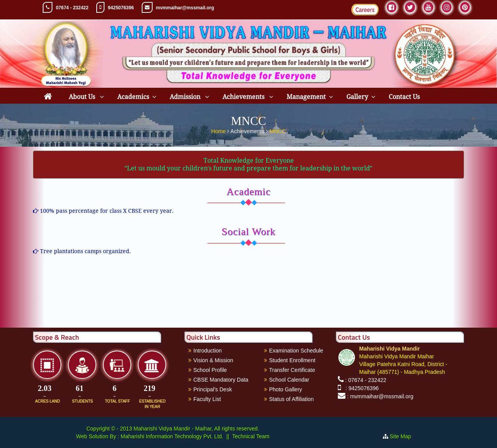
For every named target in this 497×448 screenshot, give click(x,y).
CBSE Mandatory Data (221, 380)
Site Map (404, 436)
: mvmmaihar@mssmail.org (380, 396)
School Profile (210, 370)
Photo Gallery (286, 389)
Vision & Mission (213, 360)
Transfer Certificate (292, 370)
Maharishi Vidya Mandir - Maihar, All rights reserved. (196, 429)
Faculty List (207, 399)
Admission (186, 97)
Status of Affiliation (291, 399)
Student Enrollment (292, 360)
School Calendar (289, 380)
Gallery (357, 97)
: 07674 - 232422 (366, 380)
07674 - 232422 (72, 8)
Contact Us (404, 97)
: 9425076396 (361, 388)
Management (306, 97)
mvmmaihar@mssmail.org (185, 8)
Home (219, 130)
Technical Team (251, 436)
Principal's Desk (213, 389)
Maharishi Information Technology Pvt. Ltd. (171, 436)
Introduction (208, 351)
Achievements (244, 97)
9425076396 (121, 8)
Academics (133, 97)
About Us (83, 97)
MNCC (278, 130)
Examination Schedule (296, 351)
